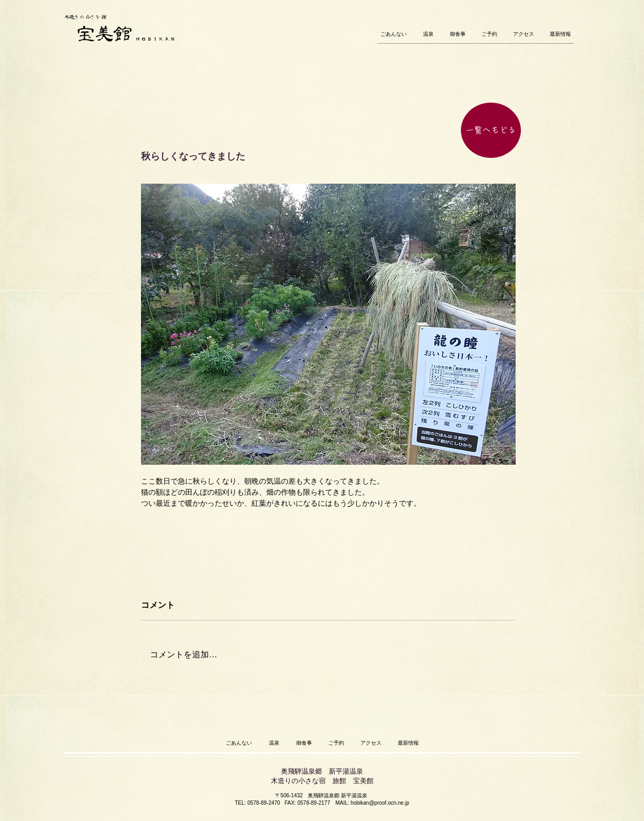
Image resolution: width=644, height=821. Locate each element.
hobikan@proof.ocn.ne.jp (380, 803)
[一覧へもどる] (491, 130)
